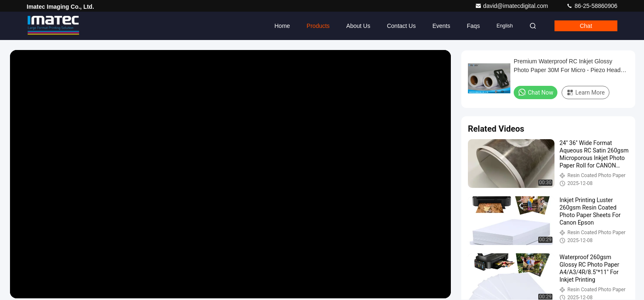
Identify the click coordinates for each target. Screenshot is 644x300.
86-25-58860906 (592, 6)
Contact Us (401, 26)
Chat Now (536, 92)
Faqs (474, 26)
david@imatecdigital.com (512, 6)
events (441, 26)
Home (282, 26)
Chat (586, 26)
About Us (358, 26)
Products (318, 26)
